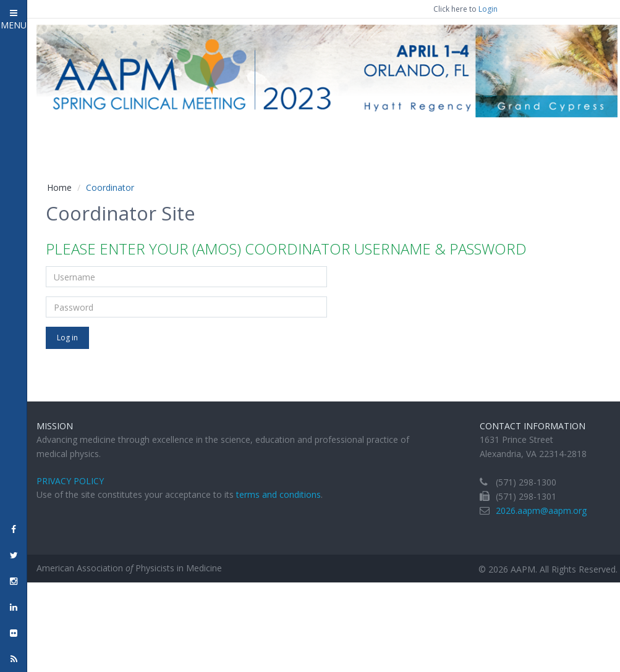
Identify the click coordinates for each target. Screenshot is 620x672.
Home (59, 187)
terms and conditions (278, 494)
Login (488, 9)
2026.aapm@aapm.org (541, 510)
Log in (67, 338)
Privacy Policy (70, 481)
